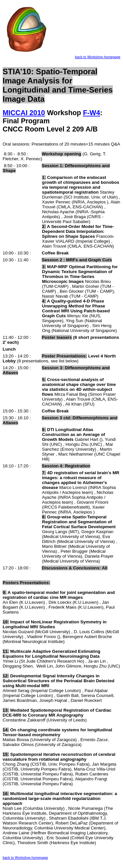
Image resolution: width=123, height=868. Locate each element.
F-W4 (92, 113)
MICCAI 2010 (24, 113)
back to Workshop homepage (98, 57)
